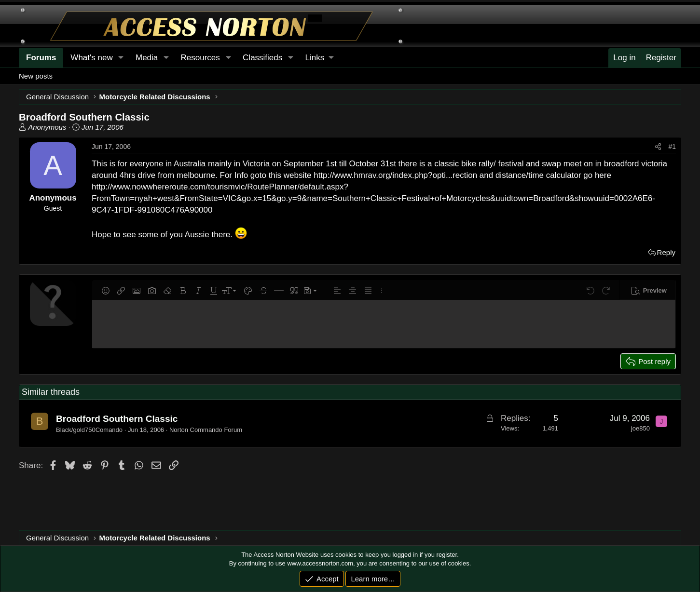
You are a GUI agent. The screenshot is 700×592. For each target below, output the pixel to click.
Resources (200, 58)
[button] (320, 58)
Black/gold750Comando (89, 430)
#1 (672, 147)
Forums (41, 58)
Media (147, 58)
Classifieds (262, 58)
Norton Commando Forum (206, 430)
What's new (91, 58)
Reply (666, 252)
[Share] (658, 147)
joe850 (640, 428)
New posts (36, 76)
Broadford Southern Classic (117, 419)
